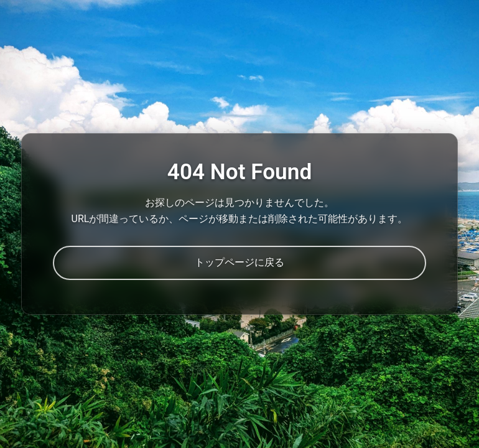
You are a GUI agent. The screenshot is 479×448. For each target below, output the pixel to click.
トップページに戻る (240, 262)
